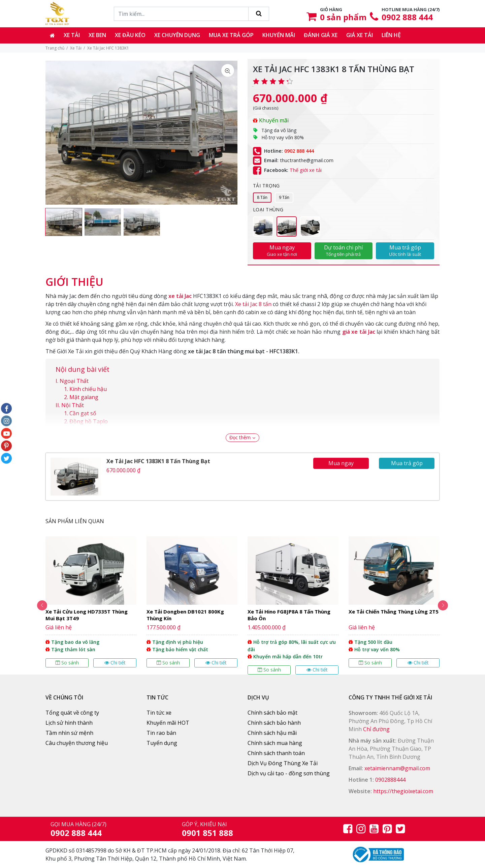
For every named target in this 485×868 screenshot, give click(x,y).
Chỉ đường (376, 729)
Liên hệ (391, 35)
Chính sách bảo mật (272, 713)
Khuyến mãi (279, 35)
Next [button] (448, 605)
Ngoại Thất (74, 381)
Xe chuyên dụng (177, 35)
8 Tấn (262, 197)
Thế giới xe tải (306, 170)
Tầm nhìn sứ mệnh (69, 733)
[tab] (74, 278)
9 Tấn (284, 197)
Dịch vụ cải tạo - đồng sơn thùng (289, 773)
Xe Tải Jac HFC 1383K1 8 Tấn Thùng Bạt (158, 461)
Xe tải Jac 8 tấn (253, 304)
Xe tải (72, 35)
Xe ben (97, 35)
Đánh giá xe (321, 35)
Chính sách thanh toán (276, 753)
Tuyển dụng (162, 743)
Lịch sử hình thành (69, 723)
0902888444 (390, 780)
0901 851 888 (207, 833)
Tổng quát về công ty (72, 713)
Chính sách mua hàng (275, 743)
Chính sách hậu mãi (272, 733)
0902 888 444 (407, 17)
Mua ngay (282, 250)
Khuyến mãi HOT (168, 723)
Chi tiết (115, 663)
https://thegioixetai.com (403, 791)
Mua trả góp (405, 250)
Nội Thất (73, 405)
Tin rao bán (161, 733)
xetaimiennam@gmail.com (397, 768)
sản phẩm (343, 17)
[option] (64, 222)
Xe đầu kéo (130, 35)
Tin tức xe (159, 713)
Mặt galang (84, 397)
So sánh (67, 663)
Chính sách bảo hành (274, 723)
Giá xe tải (360, 35)
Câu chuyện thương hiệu (77, 743)
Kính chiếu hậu (88, 389)
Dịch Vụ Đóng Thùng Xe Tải (283, 763)
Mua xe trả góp (231, 35)
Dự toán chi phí (344, 250)
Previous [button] (37, 605)
